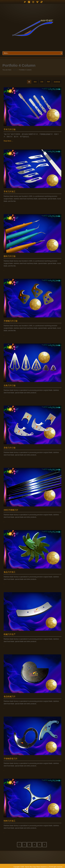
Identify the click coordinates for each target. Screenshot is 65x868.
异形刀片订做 (10, 448)
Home (15, 70)
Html (35, 82)
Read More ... (8, 141)
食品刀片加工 (10, 572)
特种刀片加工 (10, 821)
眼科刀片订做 (10, 256)
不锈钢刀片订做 (11, 321)
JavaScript (57, 82)
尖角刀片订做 (10, 385)
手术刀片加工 (10, 192)
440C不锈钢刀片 (11, 510)
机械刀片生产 (10, 634)
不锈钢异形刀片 (11, 759)
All (29, 82)
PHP (48, 82)
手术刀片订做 (10, 129)
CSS (42, 82)
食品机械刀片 (10, 697)
